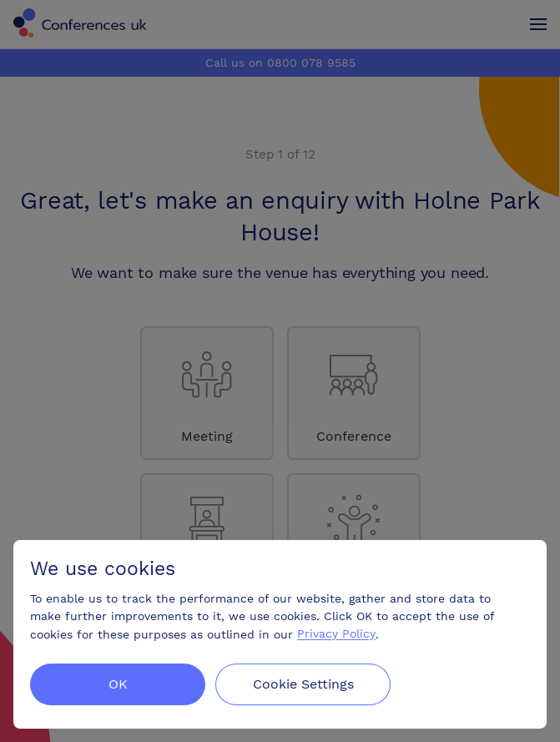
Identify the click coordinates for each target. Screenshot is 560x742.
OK (118, 684)
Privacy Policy (336, 634)
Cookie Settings (303, 684)
